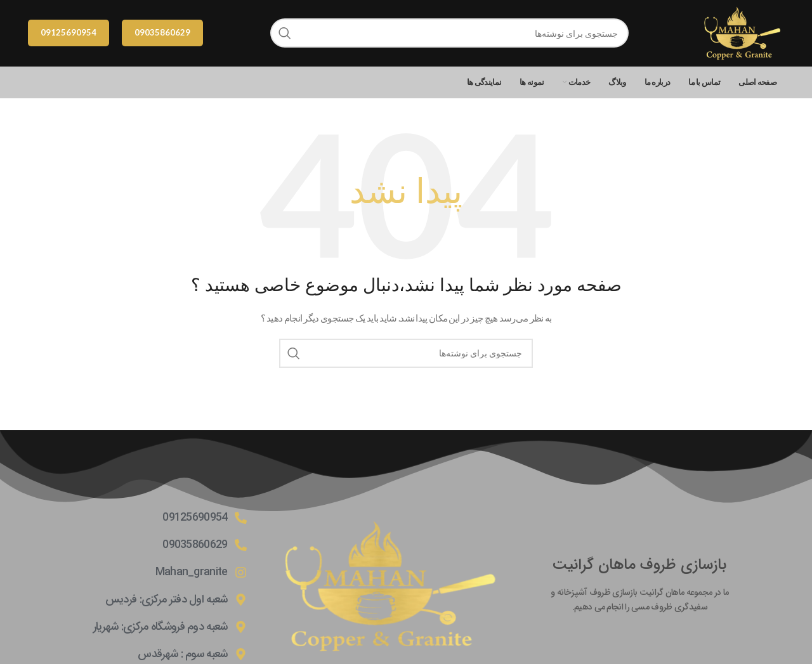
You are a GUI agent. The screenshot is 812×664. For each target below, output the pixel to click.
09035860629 (162, 32)
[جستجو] (449, 33)
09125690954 (69, 32)
